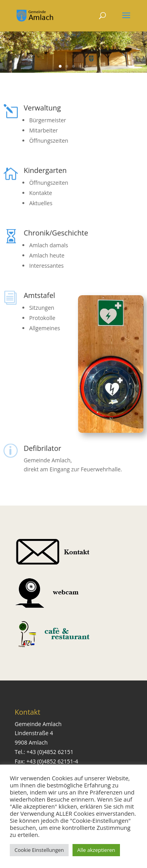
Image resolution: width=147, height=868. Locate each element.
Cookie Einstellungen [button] (39, 850)
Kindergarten (45, 170)
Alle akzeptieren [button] (96, 850)
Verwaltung (42, 108)
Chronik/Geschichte (56, 233)
